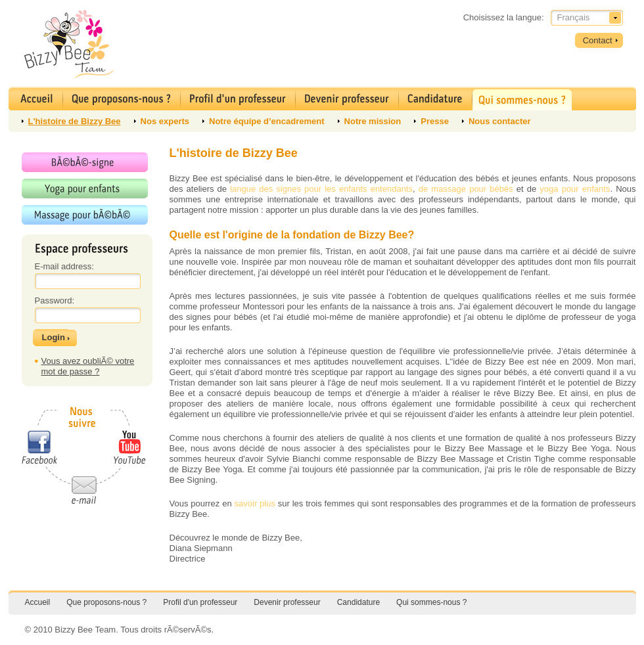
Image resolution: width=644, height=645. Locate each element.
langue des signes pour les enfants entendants (321, 189)
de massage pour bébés (466, 189)
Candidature (358, 602)
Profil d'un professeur (200, 602)
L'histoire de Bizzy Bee (75, 121)
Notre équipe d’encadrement (267, 121)
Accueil (38, 602)
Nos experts (165, 121)
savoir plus (255, 503)
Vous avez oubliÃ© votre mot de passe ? (88, 366)
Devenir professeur (287, 602)
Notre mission (373, 121)
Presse (435, 121)
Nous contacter (500, 121)
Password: (55, 300)
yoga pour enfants (575, 189)
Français (574, 17)
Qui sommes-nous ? (431, 602)
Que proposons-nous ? (106, 602)
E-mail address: (64, 266)
